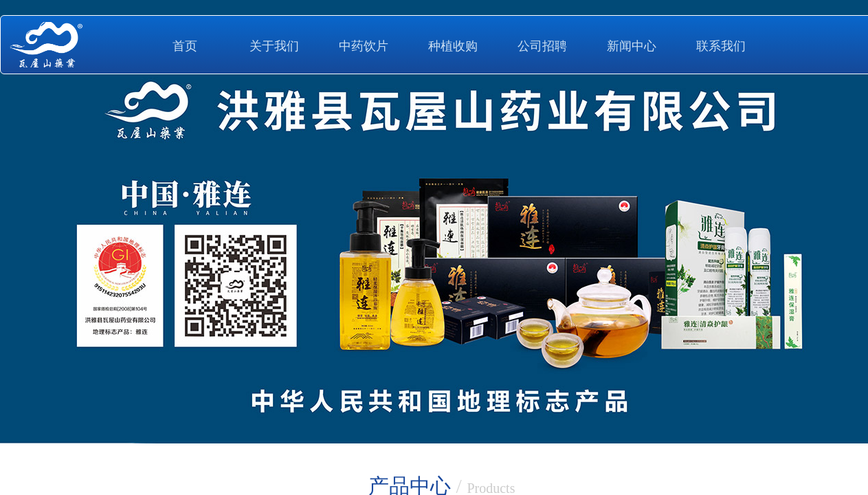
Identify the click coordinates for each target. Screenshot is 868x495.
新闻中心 (632, 46)
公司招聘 (542, 46)
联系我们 (721, 46)
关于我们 (274, 46)
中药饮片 (364, 46)
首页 (185, 46)
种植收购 (453, 46)
